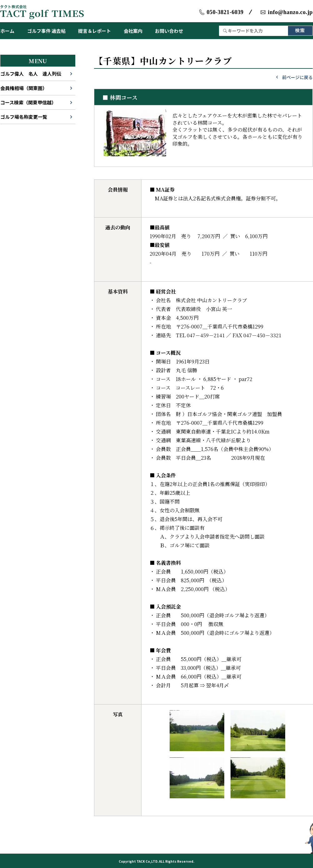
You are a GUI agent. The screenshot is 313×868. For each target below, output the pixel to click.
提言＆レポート (94, 31)
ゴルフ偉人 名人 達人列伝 (31, 74)
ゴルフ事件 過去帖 (46, 31)
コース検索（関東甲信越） (28, 102)
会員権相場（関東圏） (24, 88)
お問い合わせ (169, 31)
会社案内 (133, 31)
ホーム (7, 31)
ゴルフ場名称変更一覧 (24, 117)
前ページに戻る (297, 77)
